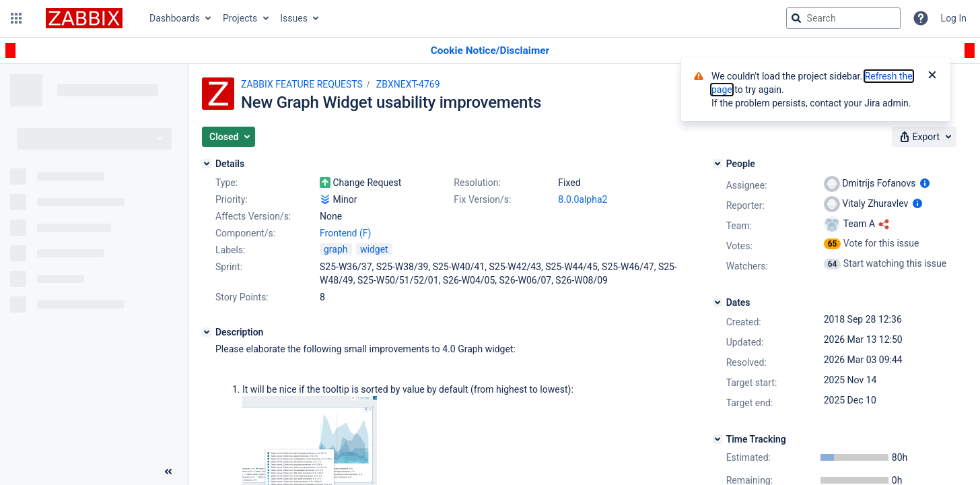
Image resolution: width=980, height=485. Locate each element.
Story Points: (242, 297)
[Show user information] (925, 183)
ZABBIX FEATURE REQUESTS (302, 84)
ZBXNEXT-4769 (408, 84)
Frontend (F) (345, 233)
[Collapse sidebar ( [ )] (168, 472)
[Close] (932, 76)
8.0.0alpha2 (583, 199)
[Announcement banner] (490, 51)
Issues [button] (294, 18)
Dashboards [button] (175, 18)
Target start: (752, 383)
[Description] (207, 332)
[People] (717, 164)
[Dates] (717, 302)
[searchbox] (843, 18)
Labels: (230, 250)
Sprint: (229, 267)
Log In (954, 18)
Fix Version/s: (482, 199)
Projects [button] (240, 18)
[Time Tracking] (717, 439)
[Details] (207, 164)
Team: (739, 226)
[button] (16, 18)
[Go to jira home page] (84, 18)
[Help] (921, 18)
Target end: (750, 403)
